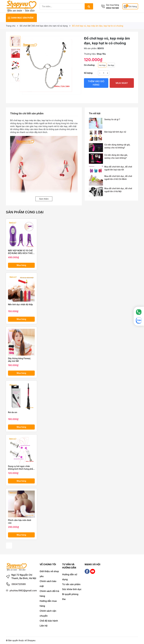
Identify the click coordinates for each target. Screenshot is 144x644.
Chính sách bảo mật (48, 584)
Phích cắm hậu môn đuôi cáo (20, 522)
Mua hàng (21, 265)
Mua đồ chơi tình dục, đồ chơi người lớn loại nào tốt (118, 168)
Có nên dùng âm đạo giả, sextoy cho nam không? (116, 156)
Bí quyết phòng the (70, 597)
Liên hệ (44, 626)
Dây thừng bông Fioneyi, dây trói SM (19, 360)
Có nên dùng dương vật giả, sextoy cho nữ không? (117, 146)
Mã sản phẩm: (90, 48)
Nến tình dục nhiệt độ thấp (20, 304)
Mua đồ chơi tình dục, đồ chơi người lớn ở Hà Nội (118, 190)
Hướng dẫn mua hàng (48, 603)
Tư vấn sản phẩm (71, 584)
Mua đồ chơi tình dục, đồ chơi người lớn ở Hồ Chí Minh (118, 178)
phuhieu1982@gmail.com (23, 590)
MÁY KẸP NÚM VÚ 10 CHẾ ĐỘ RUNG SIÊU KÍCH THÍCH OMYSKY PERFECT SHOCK (21, 252)
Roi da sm (13, 412)
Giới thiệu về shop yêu (49, 574)
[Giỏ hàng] (130, 6)
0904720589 (19, 584)
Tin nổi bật (95, 113)
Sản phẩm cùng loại (25, 212)
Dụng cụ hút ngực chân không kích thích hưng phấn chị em (21, 468)
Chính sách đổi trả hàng (49, 594)
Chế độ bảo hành (49, 621)
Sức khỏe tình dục (72, 589)
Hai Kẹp (102, 65)
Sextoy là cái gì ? (112, 119)
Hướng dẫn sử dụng (70, 577)
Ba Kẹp (111, 65)
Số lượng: (88, 73)
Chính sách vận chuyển (48, 613)
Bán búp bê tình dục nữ (115, 132)
